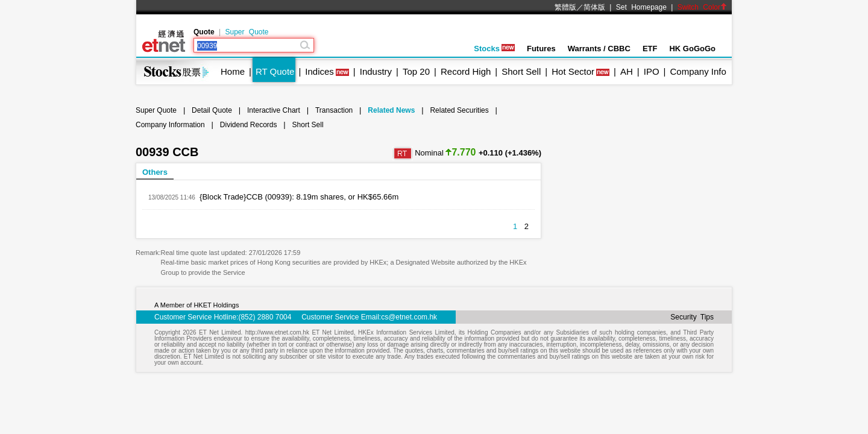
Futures (541, 49)
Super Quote (247, 32)
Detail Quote (212, 110)
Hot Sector (573, 71)
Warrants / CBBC (599, 49)
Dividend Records (249, 125)
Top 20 (416, 71)
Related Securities (459, 110)
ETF (650, 49)
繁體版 (565, 7)
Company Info (698, 71)
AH (627, 71)
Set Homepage (641, 7)
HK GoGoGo (692, 49)
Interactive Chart (274, 110)
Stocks (494, 49)
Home (233, 71)
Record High (466, 71)
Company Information (170, 125)
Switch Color (702, 7)
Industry (376, 71)
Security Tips (692, 317)
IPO (652, 71)
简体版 (594, 7)
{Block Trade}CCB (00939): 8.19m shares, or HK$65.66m (299, 197)
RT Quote (275, 71)
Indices (319, 71)
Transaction (334, 110)
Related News (391, 110)
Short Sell (521, 71)
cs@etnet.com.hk (409, 317)
